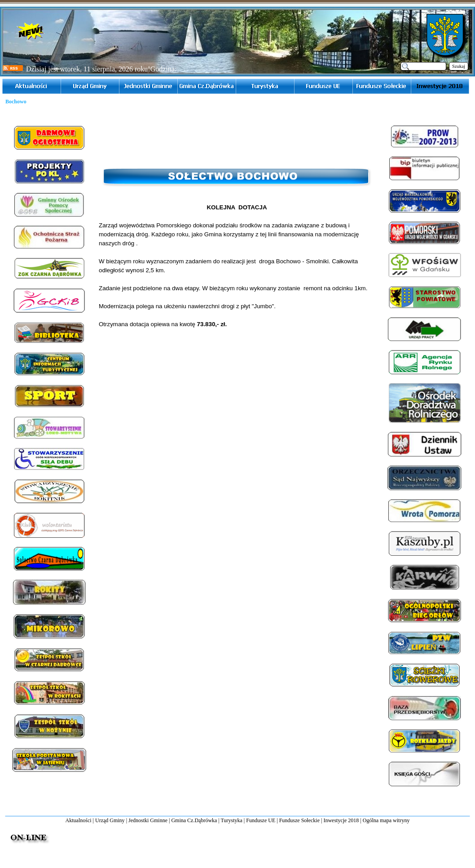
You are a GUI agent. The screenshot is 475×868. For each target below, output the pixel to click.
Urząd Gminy (110, 820)
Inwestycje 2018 (341, 820)
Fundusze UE (261, 820)
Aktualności (79, 820)
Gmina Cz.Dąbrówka (194, 820)
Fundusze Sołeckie (299, 820)
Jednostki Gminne (148, 820)
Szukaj (459, 66)
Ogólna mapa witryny (386, 820)
